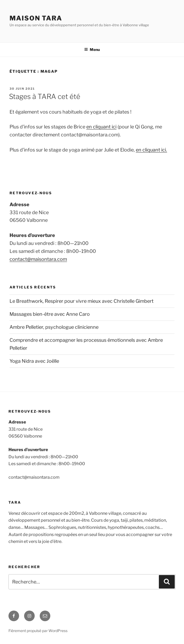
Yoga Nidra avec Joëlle (34, 361)
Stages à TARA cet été (45, 96)
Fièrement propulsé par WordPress (38, 631)
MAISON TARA (36, 18)
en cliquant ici (101, 127)
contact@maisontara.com (38, 259)
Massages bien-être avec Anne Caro (50, 314)
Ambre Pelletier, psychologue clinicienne (54, 327)
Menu (92, 49)
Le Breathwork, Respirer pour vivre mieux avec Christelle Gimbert (82, 301)
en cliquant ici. (151, 150)
